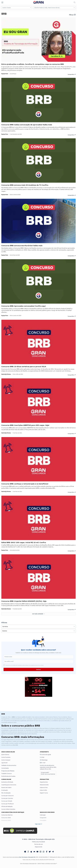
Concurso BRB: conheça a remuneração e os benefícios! (25, 484)
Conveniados (5, 768)
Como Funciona (6, 757)
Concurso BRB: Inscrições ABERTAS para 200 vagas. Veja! (25, 425)
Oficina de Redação (7, 806)
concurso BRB (7, 728)
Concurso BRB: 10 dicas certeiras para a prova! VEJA (24, 367)
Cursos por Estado (7, 801)
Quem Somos (5, 755)
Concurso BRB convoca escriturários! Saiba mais (22, 246)
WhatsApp (44, 760)
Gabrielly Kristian (6, 374)
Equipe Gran (5, 74)
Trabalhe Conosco (7, 774)
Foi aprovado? (48, 773)
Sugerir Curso (44, 793)
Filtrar (72, 15)
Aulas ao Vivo (44, 787)
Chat (42, 757)
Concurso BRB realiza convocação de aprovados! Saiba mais (27, 125)
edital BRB (15, 745)
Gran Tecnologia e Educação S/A (27, 857)
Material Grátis (44, 785)
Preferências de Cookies (8, 776)
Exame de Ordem (6, 787)
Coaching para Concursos (9, 785)
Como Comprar (6, 760)
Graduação (5, 790)
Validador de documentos (9, 765)
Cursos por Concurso (7, 796)
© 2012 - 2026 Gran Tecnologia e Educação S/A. (38, 839)
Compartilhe (72, 74)
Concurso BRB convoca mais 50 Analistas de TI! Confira (25, 185)
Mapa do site (39, 847)
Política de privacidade (38, 842)
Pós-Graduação (6, 793)
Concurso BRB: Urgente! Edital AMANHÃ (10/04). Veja (24, 601)
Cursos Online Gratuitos (8, 809)
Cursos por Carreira (7, 798)
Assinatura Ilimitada (7, 782)
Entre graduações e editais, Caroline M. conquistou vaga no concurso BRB (33, 64)
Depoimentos (44, 782)
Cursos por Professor (8, 804)
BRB (22, 740)
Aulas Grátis (43, 790)
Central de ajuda (45, 755)
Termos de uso (39, 844)
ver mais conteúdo (38, 614)
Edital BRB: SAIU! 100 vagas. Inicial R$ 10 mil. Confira (24, 542)
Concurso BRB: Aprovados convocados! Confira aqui (23, 306)
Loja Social (4, 763)
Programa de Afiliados (8, 771)
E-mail (43, 763)
